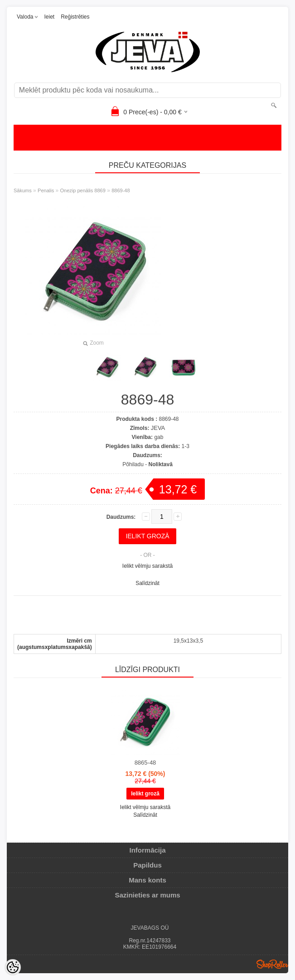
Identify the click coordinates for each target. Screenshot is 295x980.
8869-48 (121, 190)
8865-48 (145, 763)
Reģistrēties (75, 17)
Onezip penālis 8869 (83, 190)
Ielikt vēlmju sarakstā (147, 566)
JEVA (158, 428)
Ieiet (49, 17)
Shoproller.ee (272, 964)
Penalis (46, 190)
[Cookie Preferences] (13, 967)
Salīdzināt (147, 583)
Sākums (23, 190)
